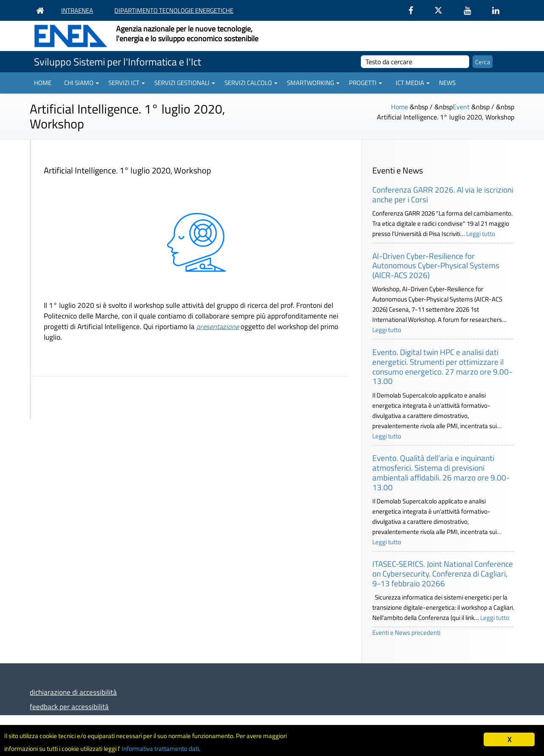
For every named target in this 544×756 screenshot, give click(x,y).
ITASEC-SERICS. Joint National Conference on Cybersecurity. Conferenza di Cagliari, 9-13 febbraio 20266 (443, 573)
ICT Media (413, 83)
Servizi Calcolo (251, 83)
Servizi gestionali (185, 83)
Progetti (365, 83)
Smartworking (313, 83)
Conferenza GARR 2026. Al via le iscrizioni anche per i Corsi (443, 194)
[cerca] (415, 62)
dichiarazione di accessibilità (73, 692)
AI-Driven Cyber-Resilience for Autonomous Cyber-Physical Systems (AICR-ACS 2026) (436, 266)
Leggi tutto (481, 234)
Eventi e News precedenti (406, 632)
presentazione (218, 326)
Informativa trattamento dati (187, 748)
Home (43, 83)
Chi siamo (82, 83)
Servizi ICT (127, 83)
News (447, 83)
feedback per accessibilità (69, 706)
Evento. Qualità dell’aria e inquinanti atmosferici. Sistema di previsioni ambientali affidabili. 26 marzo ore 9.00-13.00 (441, 472)
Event (461, 107)
